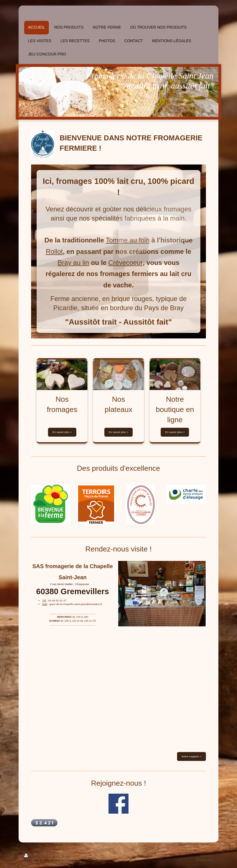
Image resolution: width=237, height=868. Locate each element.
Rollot (54, 251)
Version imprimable (39, 856)
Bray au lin (73, 263)
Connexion (206, 855)
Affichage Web (204, 859)
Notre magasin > (191, 756)
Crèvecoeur (125, 263)
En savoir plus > (62, 432)
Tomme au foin (128, 240)
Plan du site (62, 856)
